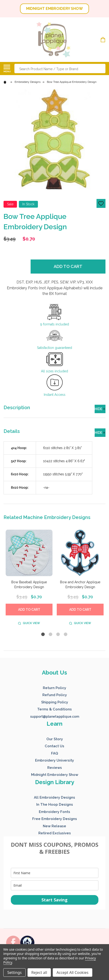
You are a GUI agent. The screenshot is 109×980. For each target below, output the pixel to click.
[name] (55, 873)
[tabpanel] (29, 578)
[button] (54, 9)
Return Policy (54, 688)
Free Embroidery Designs (55, 819)
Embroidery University (54, 760)
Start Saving (54, 900)
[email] (55, 885)
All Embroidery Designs (54, 797)
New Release (54, 826)
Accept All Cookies (73, 972)
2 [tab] (51, 635)
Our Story (55, 739)
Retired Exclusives (55, 833)
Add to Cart (68, 266)
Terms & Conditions (54, 709)
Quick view (29, 623)
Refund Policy (55, 695)
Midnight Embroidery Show (55, 775)
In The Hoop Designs (55, 805)
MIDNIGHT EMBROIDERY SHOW (54, 9)
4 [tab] (66, 635)
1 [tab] (43, 635)
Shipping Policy (55, 702)
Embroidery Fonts (54, 812)
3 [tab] (58, 635)
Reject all (39, 972)
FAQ (55, 753)
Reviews (55, 768)
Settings (14, 972)
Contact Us (54, 746)
